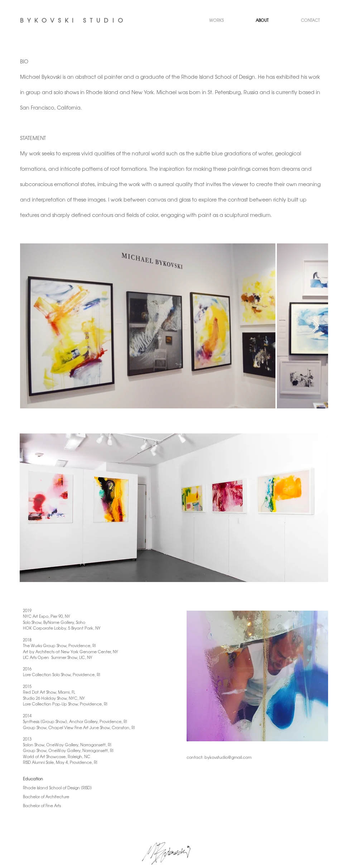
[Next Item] (316, 326)
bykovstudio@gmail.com (228, 757)
